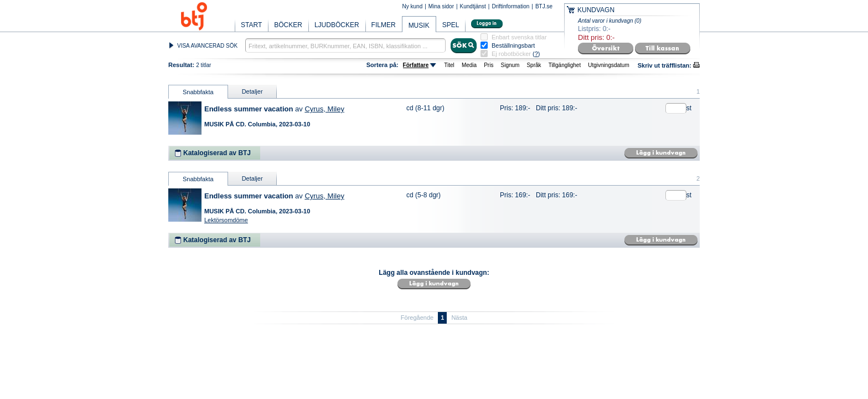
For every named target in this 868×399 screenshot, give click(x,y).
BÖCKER (288, 25)
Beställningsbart (513, 46)
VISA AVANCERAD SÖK (207, 46)
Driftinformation (510, 6)
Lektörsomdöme (226, 220)
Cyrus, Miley (324, 109)
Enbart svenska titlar (519, 37)
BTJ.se (544, 6)
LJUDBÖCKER (337, 25)
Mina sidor (441, 6)
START (251, 25)
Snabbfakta (198, 92)
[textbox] (345, 45)
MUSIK (419, 25)
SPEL (451, 25)
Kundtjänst (473, 6)
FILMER (384, 25)
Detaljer (252, 91)
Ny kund (413, 6)
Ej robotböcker (511, 54)
